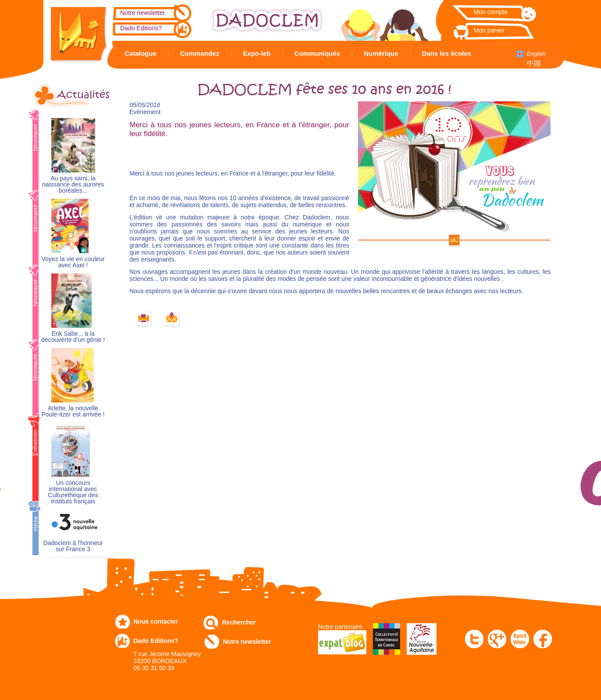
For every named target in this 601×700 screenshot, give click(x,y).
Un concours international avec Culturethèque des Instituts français (73, 492)
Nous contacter (156, 621)
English (536, 54)
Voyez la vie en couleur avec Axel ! (73, 262)
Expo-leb (257, 53)
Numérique (381, 53)
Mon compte (491, 12)
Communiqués (317, 53)
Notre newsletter (143, 13)
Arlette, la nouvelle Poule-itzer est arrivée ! (73, 411)
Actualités (83, 95)
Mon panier (489, 30)
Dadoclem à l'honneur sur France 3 (73, 546)
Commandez (200, 53)
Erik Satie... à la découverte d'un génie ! (73, 337)
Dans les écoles (447, 53)
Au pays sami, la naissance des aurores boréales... (73, 185)
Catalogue (141, 53)
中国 (534, 63)
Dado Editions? (141, 28)
